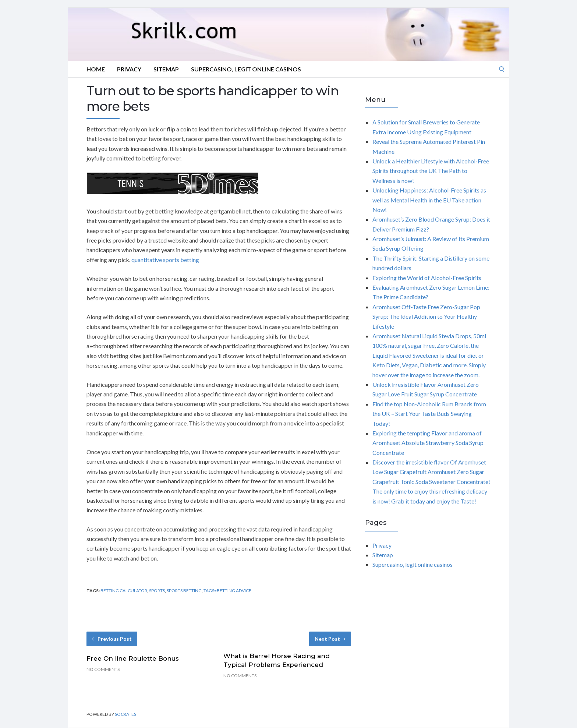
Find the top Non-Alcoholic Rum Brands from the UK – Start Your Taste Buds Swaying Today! (429, 414)
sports (157, 591)
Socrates (125, 714)
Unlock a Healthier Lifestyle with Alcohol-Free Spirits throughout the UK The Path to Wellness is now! (431, 171)
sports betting (184, 591)
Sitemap (166, 69)
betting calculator (124, 591)
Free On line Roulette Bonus (133, 658)
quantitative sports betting (165, 260)
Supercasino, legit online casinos (246, 69)
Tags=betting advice (227, 591)
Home (96, 69)
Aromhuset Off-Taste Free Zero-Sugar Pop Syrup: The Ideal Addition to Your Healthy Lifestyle (426, 317)
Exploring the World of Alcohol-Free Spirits (427, 278)
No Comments (103, 669)
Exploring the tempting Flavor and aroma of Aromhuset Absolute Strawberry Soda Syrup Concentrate (428, 443)
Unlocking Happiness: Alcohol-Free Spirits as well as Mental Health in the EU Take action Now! (429, 200)
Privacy (129, 69)
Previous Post (112, 639)
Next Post (330, 639)
